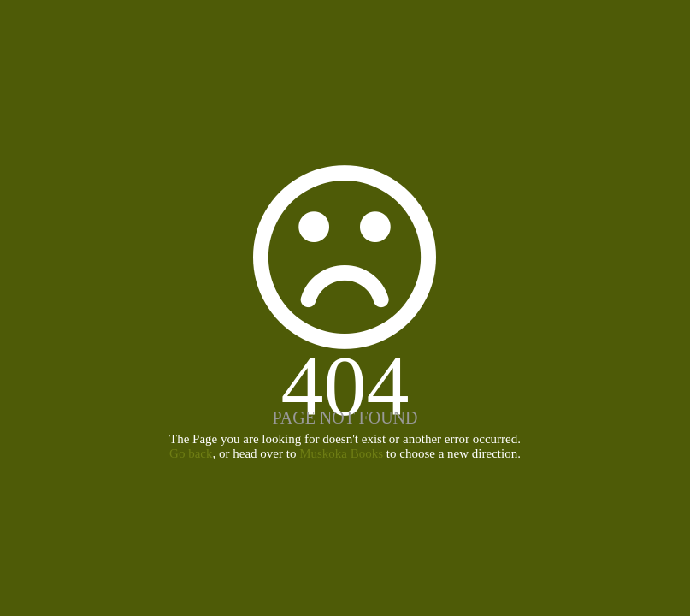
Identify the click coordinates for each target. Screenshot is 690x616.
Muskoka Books (341, 453)
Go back (191, 453)
